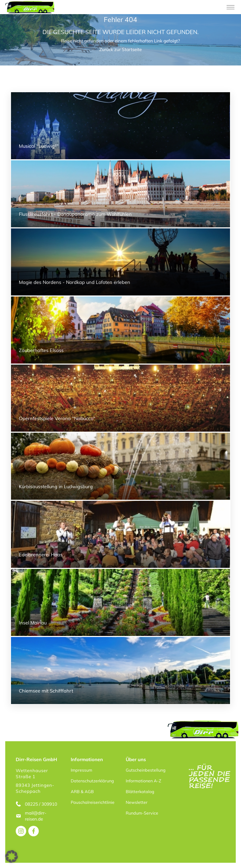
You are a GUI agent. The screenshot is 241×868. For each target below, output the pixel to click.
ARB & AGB (82, 792)
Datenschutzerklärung (92, 781)
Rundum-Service (142, 813)
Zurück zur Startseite (120, 49)
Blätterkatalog (140, 792)
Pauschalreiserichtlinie (93, 802)
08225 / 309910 (41, 804)
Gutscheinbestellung (146, 770)
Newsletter (137, 802)
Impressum (81, 770)
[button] (12, 856)
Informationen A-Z (144, 781)
